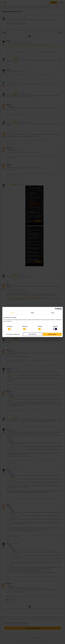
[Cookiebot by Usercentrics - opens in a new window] (56, 309)
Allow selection (32, 334)
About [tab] (53, 313)
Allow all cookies (52, 334)
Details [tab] (33, 313)
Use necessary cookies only (13, 334)
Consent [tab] (12, 313)
